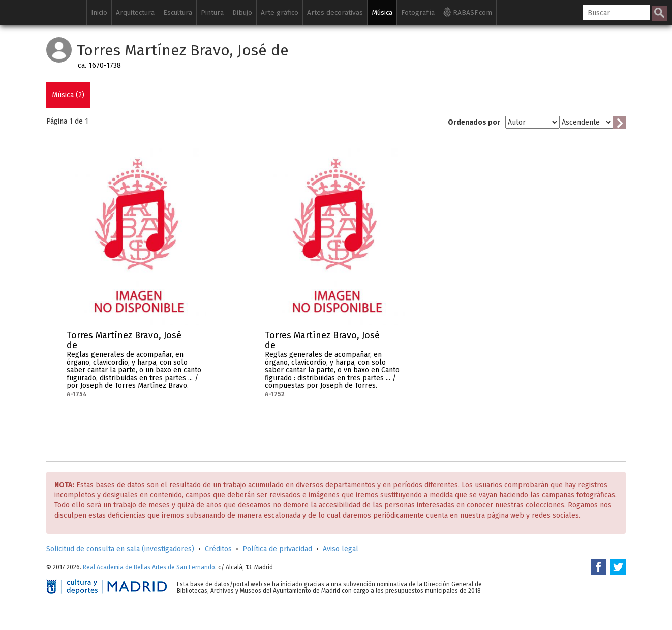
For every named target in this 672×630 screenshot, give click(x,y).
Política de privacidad (277, 549)
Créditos (218, 549)
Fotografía (418, 12)
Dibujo (242, 12)
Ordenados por (474, 122)
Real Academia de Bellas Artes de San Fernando (149, 567)
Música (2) (68, 95)
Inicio (99, 12)
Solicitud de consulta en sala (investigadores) (120, 549)
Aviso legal (341, 549)
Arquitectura (135, 12)
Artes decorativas (335, 12)
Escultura (178, 12)
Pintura (212, 12)
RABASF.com (468, 12)
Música (382, 12)
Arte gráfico (280, 12)
